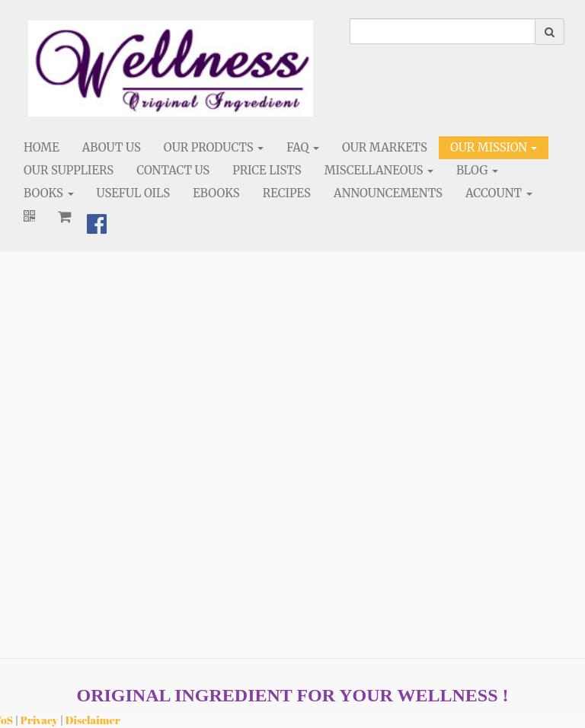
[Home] (171, 69)
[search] (443, 31)
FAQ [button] (303, 147)
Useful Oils (134, 193)
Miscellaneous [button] (379, 170)
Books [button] (49, 193)
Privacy (39, 720)
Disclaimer (93, 720)
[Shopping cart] (65, 216)
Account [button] (499, 193)
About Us (112, 147)
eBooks (216, 193)
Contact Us (173, 170)
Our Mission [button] (494, 147)
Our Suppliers (69, 170)
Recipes (287, 193)
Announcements (388, 193)
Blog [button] (477, 170)
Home (42, 147)
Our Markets (385, 147)
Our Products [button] (214, 147)
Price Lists (267, 170)
